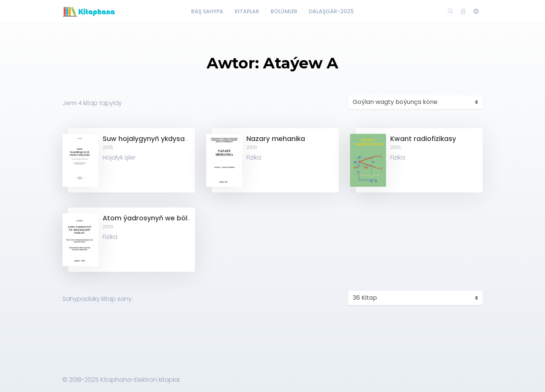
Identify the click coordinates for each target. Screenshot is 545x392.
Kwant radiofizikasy (423, 139)
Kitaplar (247, 11)
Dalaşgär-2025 (331, 11)
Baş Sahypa (207, 11)
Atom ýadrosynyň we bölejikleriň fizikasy (171, 218)
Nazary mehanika (276, 139)
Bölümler (284, 11)
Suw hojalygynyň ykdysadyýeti (154, 139)
